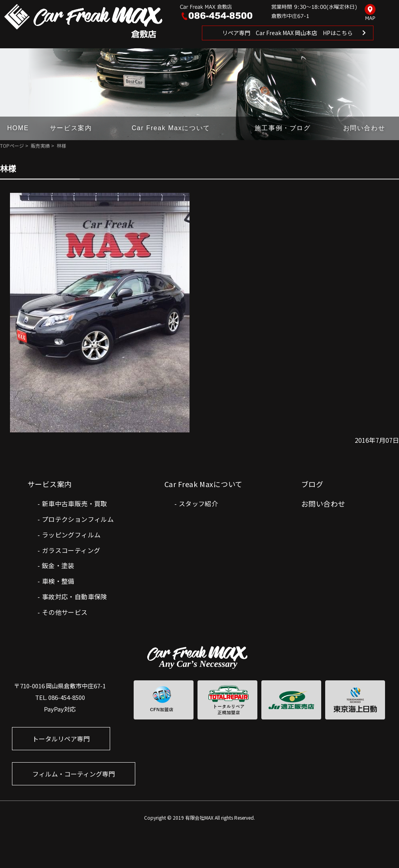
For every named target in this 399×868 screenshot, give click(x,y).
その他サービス (65, 612)
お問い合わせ (364, 128)
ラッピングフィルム (71, 535)
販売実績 (40, 146)
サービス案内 (71, 128)
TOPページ (12, 146)
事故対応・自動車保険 (75, 597)
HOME (18, 128)
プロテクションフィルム (78, 519)
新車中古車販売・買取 (75, 503)
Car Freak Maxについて (171, 128)
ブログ (312, 484)
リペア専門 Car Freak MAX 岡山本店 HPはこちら (287, 33)
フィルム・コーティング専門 (74, 774)
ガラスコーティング (71, 550)
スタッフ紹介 (198, 503)
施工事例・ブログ (283, 128)
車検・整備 (58, 581)
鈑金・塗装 (58, 565)
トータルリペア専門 (61, 739)
